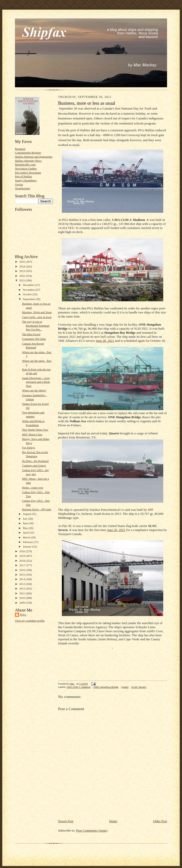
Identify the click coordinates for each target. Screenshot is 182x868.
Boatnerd (20, 149)
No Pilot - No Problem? (35, 461)
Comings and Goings (34, 465)
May (26, 528)
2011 (22, 593)
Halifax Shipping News (28, 161)
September (29, 299)
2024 (22, 266)
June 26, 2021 (116, 530)
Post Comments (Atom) (92, 830)
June (26, 523)
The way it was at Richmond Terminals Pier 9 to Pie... (36, 325)
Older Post (160, 821)
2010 (22, 598)
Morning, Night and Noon (37, 312)
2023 (22, 271)
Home (113, 821)
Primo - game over (33, 488)
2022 (22, 276)
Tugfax (19, 184)
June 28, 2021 (105, 341)
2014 (22, 579)
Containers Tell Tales (34, 339)
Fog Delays (29, 448)
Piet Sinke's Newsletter (28, 173)
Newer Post (66, 821)
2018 (22, 561)
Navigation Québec (26, 168)
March (27, 537)
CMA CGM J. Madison (79, 687)
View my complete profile (30, 621)
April (26, 533)
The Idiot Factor (31, 334)
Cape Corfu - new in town (37, 317)
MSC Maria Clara (32, 434)
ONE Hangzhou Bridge (106, 687)
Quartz (125, 687)
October (28, 294)
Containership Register (28, 153)
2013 (22, 584)
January (28, 546)
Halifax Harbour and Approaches (34, 157)
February (28, 542)
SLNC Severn (139, 687)
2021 (22, 280)
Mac (23, 615)
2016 (22, 570)
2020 (22, 551)
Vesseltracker (23, 188)
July (25, 519)
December (29, 285)
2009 (22, 603)
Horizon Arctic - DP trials (37, 509)
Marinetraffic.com (25, 164)
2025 (22, 262)
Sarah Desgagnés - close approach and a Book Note (36, 382)
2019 (22, 556)
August (27, 514)
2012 (22, 588)
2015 (22, 575)
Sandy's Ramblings (26, 180)
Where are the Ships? (34, 390)
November (29, 290)
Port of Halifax (23, 176)
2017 (22, 565)
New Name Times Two (35, 430)
